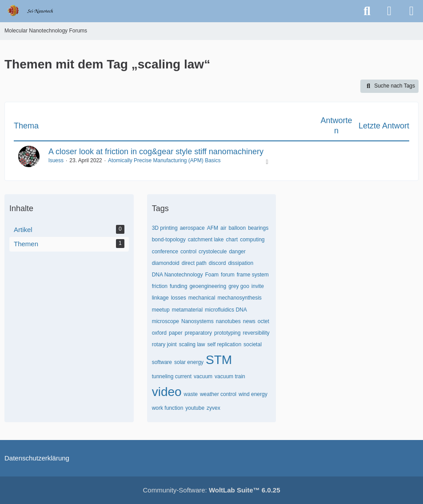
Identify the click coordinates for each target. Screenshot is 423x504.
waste (191, 394)
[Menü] (411, 11)
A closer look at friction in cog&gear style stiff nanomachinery (156, 152)
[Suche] (367, 11)
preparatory (198, 333)
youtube (195, 408)
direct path (194, 263)
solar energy (189, 362)
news (249, 321)
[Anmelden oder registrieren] (389, 11)
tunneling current (172, 376)
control (188, 252)
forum (228, 275)
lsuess (56, 160)
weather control (218, 394)
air (223, 228)
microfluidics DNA (226, 310)
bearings (258, 228)
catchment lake (206, 240)
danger (237, 252)
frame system (253, 275)
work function (168, 408)
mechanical (202, 298)
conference (165, 252)
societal (253, 344)
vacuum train (230, 376)
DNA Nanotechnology (178, 275)
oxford (159, 333)
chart (232, 240)
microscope (166, 321)
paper (176, 333)
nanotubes (228, 321)
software (162, 362)
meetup (161, 310)
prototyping (227, 333)
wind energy (253, 394)
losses (179, 298)
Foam (212, 275)
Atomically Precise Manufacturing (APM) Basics (164, 160)
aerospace (192, 228)
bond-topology (169, 240)
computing (252, 240)
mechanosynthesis (239, 298)
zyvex (213, 408)
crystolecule (213, 252)
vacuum (203, 376)
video (167, 392)
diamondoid (166, 263)
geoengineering (208, 286)
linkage (160, 298)
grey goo (239, 286)
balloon (237, 228)
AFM (213, 228)
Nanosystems (198, 321)
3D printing (165, 228)
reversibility (256, 333)
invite (258, 286)
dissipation (241, 263)
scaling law (192, 344)
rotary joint (164, 344)
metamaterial (187, 310)
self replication (224, 344)
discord (217, 263)
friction (160, 286)
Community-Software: (212, 490)
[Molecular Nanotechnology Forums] (36, 11)
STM (219, 360)
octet (263, 321)
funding (178, 286)
